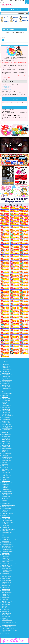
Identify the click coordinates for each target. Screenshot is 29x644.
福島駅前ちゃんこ (6, 387)
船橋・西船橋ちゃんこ (7, 469)
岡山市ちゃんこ (5, 615)
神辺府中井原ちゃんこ (7, 620)
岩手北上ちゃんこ (6, 378)
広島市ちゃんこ (5, 599)
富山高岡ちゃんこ (6, 479)
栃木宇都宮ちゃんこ (6, 407)
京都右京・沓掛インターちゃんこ (10, 563)
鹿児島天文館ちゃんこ (7, 580)
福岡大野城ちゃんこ (6, 604)
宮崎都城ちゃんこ (6, 594)
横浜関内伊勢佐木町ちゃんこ (9, 394)
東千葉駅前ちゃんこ (6, 400)
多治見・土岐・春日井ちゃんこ (9, 514)
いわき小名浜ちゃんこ (7, 375)
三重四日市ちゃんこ (6, 512)
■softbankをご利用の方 (7, 89)
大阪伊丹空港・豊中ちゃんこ (9, 544)
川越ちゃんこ (5, 402)
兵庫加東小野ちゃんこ (7, 570)
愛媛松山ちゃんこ (6, 579)
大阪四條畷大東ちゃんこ (8, 572)
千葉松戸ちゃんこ (6, 430)
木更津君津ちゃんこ (6, 419)
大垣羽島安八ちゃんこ (7, 507)
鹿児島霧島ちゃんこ (6, 586)
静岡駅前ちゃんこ (6, 515)
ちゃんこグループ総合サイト (9, 625)
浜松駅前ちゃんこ (6, 519)
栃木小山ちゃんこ (6, 411)
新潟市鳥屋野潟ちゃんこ (8, 491)
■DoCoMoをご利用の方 (7, 86)
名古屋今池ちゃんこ (6, 503)
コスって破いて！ (6, 634)
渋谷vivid (4, 632)
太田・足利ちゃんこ (6, 443)
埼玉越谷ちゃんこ (6, 438)
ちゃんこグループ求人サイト (9, 627)
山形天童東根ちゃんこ (7, 368)
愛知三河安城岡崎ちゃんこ (8, 505)
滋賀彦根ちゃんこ (6, 538)
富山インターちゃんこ (7, 483)
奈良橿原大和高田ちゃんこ (8, 543)
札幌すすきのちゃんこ (7, 380)
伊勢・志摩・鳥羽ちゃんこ (8, 529)
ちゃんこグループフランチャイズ (10, 628)
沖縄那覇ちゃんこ (6, 596)
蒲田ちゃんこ (5, 466)
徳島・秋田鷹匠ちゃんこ (8, 592)
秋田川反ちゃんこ (6, 371)
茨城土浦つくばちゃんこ (8, 426)
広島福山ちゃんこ (6, 589)
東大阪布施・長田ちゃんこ (8, 548)
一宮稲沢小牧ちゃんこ (7, 508)
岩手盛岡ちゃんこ (6, 383)
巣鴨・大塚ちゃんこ (6, 473)
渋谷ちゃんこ (5, 464)
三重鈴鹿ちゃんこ (6, 527)
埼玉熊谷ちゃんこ (6, 409)
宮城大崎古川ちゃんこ (7, 370)
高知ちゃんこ (5, 606)
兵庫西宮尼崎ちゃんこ (7, 574)
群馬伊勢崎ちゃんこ (6, 435)
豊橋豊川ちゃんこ (6, 517)
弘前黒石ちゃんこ (6, 373)
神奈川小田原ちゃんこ (7, 428)
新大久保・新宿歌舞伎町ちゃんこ (10, 416)
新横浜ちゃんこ (5, 452)
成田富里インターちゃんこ (8, 404)
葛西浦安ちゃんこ (6, 450)
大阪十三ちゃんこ (6, 562)
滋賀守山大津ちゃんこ (7, 568)
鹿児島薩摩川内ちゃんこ (8, 591)
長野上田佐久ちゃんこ (7, 495)
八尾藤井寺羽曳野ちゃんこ (8, 551)
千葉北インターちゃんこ (8, 459)
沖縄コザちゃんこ (6, 618)
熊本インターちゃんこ (7, 584)
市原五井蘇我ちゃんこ (7, 457)
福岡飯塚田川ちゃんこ (7, 601)
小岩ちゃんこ (5, 462)
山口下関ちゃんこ (6, 603)
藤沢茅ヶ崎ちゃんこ (6, 436)
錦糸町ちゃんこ (5, 421)
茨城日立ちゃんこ (6, 471)
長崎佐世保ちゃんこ (6, 582)
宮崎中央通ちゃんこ (6, 613)
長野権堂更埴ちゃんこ (7, 490)
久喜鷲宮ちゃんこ (6, 445)
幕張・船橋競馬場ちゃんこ (8, 454)
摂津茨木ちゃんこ (6, 567)
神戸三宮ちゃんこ (6, 555)
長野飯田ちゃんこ (6, 486)
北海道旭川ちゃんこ (6, 376)
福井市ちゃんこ (5, 498)
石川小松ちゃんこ (6, 478)
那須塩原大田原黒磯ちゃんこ (9, 448)
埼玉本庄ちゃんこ (6, 418)
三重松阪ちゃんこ (6, 526)
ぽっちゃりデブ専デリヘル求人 (9, 630)
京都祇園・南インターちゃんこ (9, 539)
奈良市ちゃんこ (5, 553)
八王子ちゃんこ (5, 467)
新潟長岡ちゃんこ (6, 484)
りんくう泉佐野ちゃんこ (8, 560)
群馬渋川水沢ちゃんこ (7, 424)
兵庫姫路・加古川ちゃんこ (8, 550)
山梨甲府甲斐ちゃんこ (7, 488)
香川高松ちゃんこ (6, 587)
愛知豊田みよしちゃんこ (8, 524)
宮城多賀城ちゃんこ (6, 382)
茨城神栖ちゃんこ (6, 447)
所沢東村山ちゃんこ (6, 442)
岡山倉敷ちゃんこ (6, 608)
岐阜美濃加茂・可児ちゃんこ (9, 532)
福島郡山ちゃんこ (6, 385)
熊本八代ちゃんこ (6, 611)
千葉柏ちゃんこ (5, 455)
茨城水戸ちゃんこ (6, 399)
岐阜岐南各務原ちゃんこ (8, 522)
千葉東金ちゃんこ (6, 423)
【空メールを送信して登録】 (15, 99)
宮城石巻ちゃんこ (6, 366)
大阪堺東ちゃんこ (6, 558)
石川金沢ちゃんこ (6, 481)
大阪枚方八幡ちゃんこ (7, 565)
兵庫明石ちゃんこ (6, 556)
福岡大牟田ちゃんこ (6, 616)
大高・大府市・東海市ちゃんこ (9, 520)
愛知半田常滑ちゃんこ (7, 531)
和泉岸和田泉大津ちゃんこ (8, 546)
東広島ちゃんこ (5, 610)
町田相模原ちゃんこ (6, 412)
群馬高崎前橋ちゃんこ (7, 406)
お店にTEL (14, 9)
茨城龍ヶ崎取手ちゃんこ (8, 440)
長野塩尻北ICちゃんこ (7, 493)
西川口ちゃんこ (5, 395)
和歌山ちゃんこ (5, 541)
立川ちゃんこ (5, 397)
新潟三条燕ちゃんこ (6, 496)
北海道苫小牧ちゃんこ (7, 389)
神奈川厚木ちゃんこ (6, 414)
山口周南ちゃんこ (6, 598)
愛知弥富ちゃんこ (6, 510)
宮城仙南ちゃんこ (6, 364)
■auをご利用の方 (5, 88)
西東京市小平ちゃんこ (7, 460)
